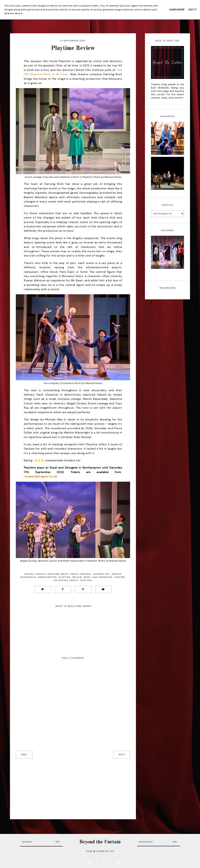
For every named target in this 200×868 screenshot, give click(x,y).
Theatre (119, 577)
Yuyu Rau (86, 580)
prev (24, 755)
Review (77, 577)
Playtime (65, 577)
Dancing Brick (58, 574)
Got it (193, 10)
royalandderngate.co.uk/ (41, 476)
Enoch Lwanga (80, 574)
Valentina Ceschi (66, 580)
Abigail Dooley (35, 574)
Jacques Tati (101, 574)
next (122, 755)
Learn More (177, 10)
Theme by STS (105, 851)
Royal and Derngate (98, 577)
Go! (58, 842)
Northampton (47, 577)
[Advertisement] (73, 786)
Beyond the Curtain (100, 842)
